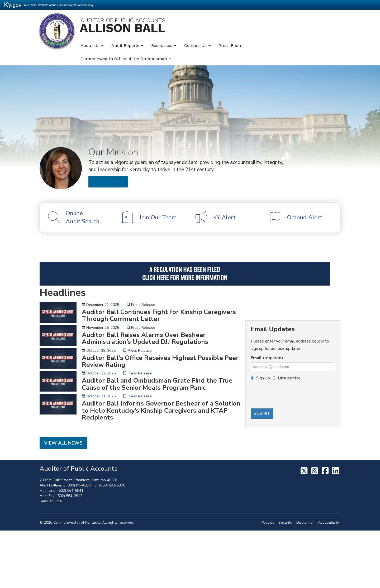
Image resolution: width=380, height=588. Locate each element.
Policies (268, 580)
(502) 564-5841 (70, 548)
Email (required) (267, 358)
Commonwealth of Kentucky (77, 580)
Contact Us (197, 45)
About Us (92, 45)
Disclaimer (305, 580)
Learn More (108, 182)
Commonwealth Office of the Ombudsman (126, 59)
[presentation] (291, 396)
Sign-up (260, 378)
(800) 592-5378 (112, 543)
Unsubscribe (287, 378)
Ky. (13, 5)
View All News (63, 501)
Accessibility (328, 580)
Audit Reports (127, 45)
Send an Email (52, 559)
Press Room (231, 45)
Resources (164, 45)
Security (285, 580)
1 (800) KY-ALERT (78, 543)
